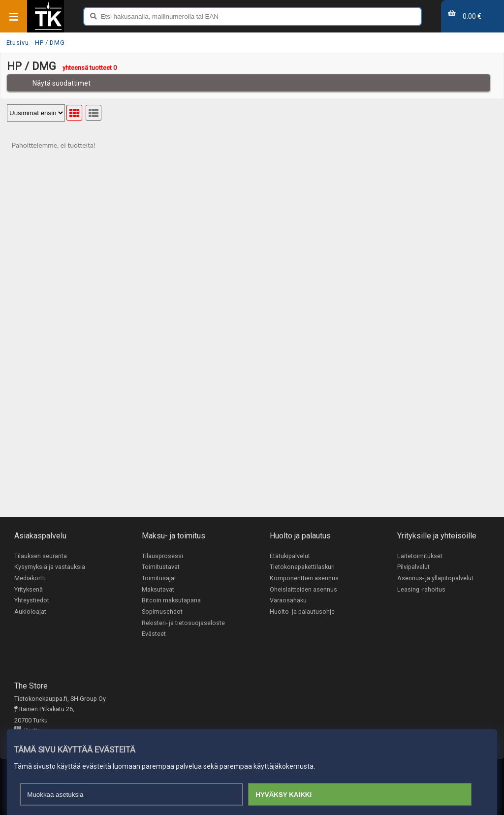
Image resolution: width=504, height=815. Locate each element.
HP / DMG (50, 43)
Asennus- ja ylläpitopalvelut (435, 578)
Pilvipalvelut (413, 567)
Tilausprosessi (162, 556)
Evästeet (154, 634)
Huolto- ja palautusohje (302, 611)
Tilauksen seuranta (41, 556)
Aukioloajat (30, 611)
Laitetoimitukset (420, 556)
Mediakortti (30, 578)
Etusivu (17, 43)
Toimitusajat (159, 578)
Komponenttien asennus (304, 578)
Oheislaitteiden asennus (303, 589)
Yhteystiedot (32, 601)
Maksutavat (158, 589)
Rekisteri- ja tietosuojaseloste (183, 623)
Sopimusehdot (162, 611)
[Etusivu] (48, 29)
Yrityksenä (29, 589)
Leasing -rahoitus (421, 589)
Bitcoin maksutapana (171, 601)
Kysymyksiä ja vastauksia (50, 567)
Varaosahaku (288, 601)
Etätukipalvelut (290, 556)
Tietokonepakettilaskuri (302, 567)
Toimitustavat (161, 567)
